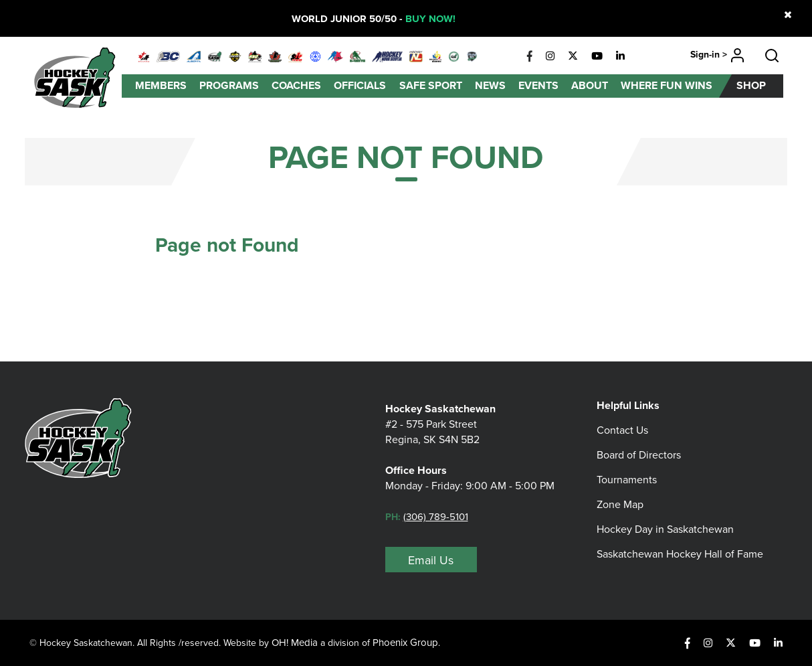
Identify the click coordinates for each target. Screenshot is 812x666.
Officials (360, 85)
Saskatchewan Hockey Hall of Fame (680, 554)
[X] (573, 56)
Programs (229, 85)
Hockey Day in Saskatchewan (665, 529)
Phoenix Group (405, 643)
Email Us (431, 560)
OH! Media (295, 643)
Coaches (296, 85)
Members (161, 85)
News (490, 85)
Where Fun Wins (667, 85)
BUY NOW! (430, 19)
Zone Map (620, 504)
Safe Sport (431, 85)
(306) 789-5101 (436, 517)
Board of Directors (639, 455)
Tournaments (627, 480)
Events (538, 85)
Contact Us (622, 430)
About (590, 85)
